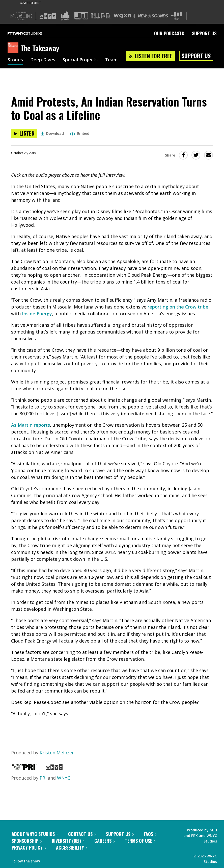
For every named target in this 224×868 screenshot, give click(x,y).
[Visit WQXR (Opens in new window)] (124, 16)
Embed (79, 133)
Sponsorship (27, 841)
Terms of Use (140, 841)
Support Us (204, 33)
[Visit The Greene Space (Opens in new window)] (177, 16)
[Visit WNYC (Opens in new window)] (48, 16)
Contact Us (82, 834)
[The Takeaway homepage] (14, 48)
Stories (15, 60)
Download (52, 133)
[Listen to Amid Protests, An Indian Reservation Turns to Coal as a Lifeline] (24, 133)
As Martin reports (31, 425)
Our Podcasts (169, 33)
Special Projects (80, 60)
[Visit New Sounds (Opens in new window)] (153, 16)
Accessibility (72, 848)
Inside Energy (37, 314)
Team (111, 60)
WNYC (64, 778)
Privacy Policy (29, 848)
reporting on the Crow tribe (178, 307)
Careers (105, 841)
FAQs (150, 834)
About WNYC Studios (35, 834)
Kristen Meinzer (57, 753)
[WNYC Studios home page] (31, 33)
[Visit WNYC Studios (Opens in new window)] (81, 16)
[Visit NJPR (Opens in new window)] (101, 16)
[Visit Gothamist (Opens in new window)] (65, 16)
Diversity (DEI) (68, 841)
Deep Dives (43, 60)
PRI (43, 778)
